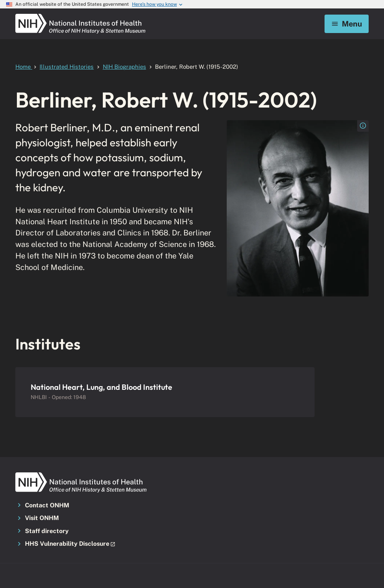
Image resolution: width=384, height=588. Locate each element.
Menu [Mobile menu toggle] (347, 24)
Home (24, 67)
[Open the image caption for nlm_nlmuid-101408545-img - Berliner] (363, 126)
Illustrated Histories (67, 67)
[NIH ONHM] (81, 16)
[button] (71, 544)
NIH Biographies (124, 67)
